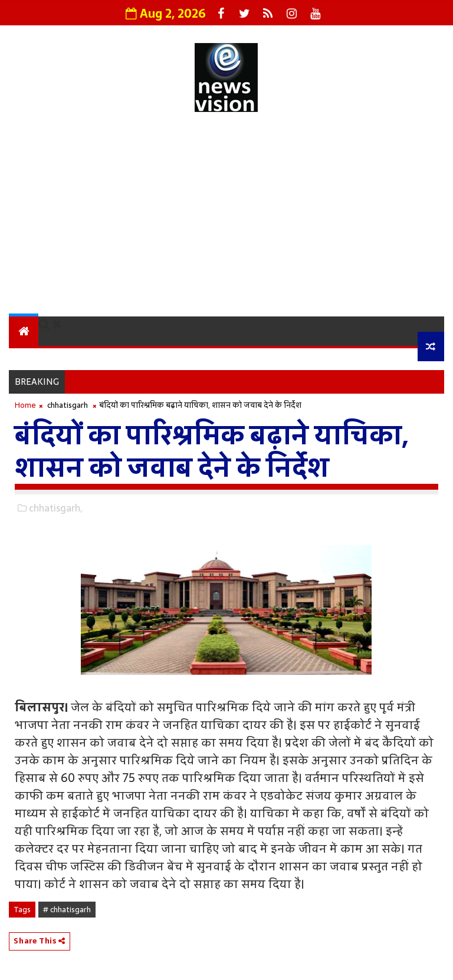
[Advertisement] (226, 216)
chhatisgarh (68, 405)
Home (25, 405)
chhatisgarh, (55, 508)
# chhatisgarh (67, 910)
